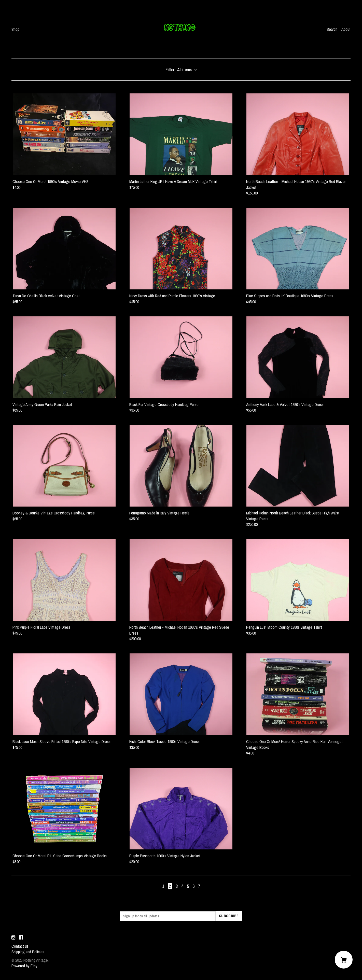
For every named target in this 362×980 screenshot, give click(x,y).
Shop (15, 29)
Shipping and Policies (28, 952)
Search (332, 29)
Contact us (20, 946)
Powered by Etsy (24, 966)
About (346, 29)
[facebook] (21, 937)
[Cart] (344, 960)
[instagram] (13, 937)
